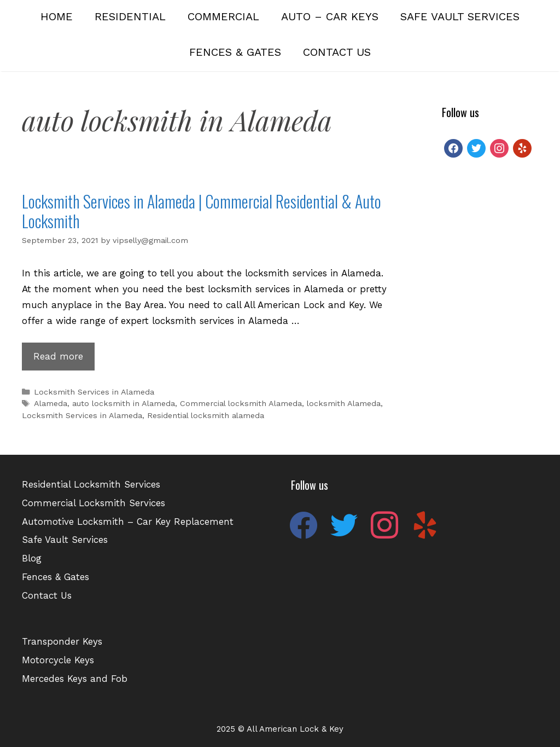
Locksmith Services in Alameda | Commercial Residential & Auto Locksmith (202, 211)
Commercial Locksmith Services (94, 503)
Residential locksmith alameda (206, 416)
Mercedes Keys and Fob (75, 679)
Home (57, 16)
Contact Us (337, 52)
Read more (64, 359)
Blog (32, 558)
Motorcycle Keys (58, 660)
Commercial (223, 16)
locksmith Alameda (344, 404)
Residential (130, 16)
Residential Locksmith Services (91, 484)
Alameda (51, 404)
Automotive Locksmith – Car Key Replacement (128, 522)
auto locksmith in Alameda (124, 404)
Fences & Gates (235, 52)
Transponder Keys (62, 641)
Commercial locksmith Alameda (241, 404)
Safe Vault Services (460, 16)
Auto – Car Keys (330, 16)
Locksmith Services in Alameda (94, 392)
